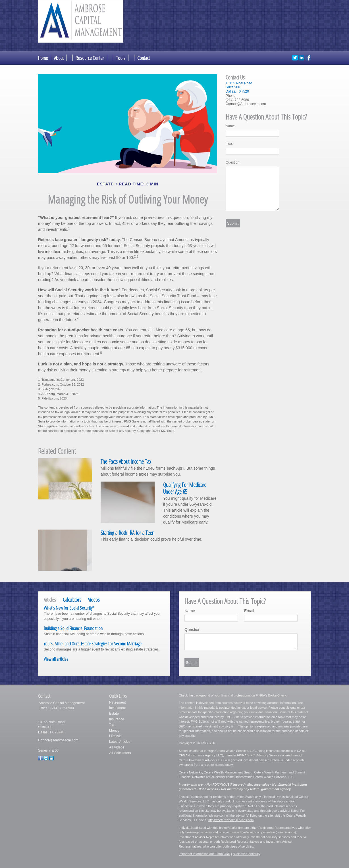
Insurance (117, 719)
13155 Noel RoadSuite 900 (239, 85)
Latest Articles (120, 742)
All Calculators (120, 753)
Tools (121, 58)
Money (114, 731)
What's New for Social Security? (69, 608)
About (59, 58)
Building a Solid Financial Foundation (73, 628)
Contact (144, 58)
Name (230, 126)
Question (232, 162)
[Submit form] (233, 223)
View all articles (56, 659)
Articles (50, 600)
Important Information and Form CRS (204, 854)
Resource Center (90, 58)
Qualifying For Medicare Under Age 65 (185, 488)
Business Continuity (247, 854)
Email (230, 144)
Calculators (72, 600)
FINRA (242, 755)
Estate (114, 714)
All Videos (117, 747)
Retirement (118, 702)
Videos (94, 600)
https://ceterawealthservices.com (231, 820)
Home (43, 58)
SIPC (251, 755)
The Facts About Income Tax (126, 462)
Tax (112, 725)
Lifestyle (115, 736)
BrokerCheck (277, 695)
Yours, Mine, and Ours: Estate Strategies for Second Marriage (93, 644)
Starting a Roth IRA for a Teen (127, 533)
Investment (118, 708)
